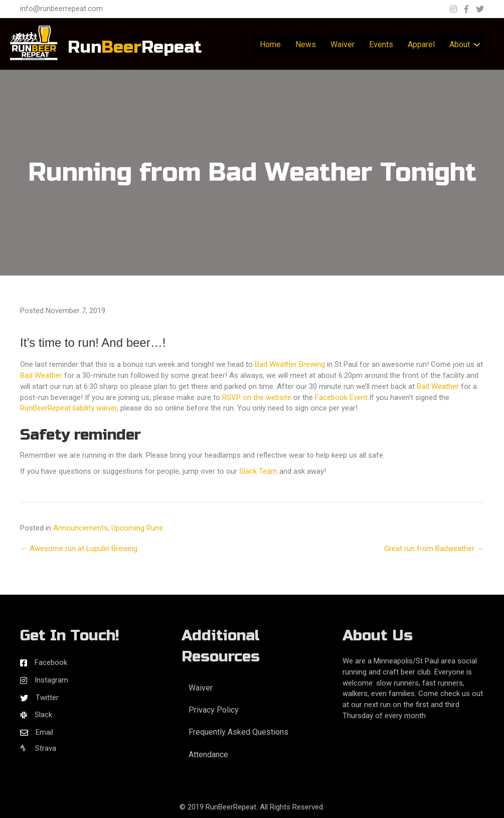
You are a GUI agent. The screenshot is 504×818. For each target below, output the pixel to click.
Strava (38, 748)
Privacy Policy (214, 710)
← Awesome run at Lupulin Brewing (79, 549)
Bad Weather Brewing (290, 364)
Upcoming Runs (137, 528)
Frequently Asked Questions (238, 732)
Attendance (208, 755)
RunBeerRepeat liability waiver (68, 408)
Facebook (51, 662)
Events (381, 44)
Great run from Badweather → (434, 549)
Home (270, 44)
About (460, 44)
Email (44, 732)
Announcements (80, 528)
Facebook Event (341, 397)
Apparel (421, 44)
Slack (43, 715)
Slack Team (258, 471)
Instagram (51, 680)
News (306, 44)
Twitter (47, 698)
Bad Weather (41, 375)
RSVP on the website (257, 397)
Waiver (343, 44)
